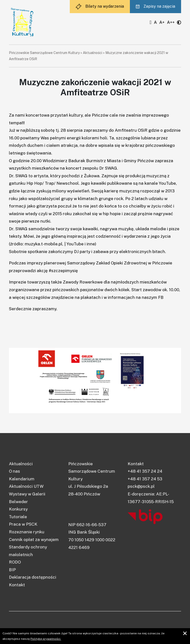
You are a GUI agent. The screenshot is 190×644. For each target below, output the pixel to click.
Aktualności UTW (26, 486)
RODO (15, 562)
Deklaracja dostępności (33, 577)
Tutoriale (18, 517)
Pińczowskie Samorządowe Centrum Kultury (44, 53)
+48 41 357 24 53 (145, 479)
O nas (14, 471)
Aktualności (93, 53)
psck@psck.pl (141, 486)
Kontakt (17, 585)
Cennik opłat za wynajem (34, 540)
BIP (12, 570)
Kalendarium (22, 479)
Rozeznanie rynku (27, 532)
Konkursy (18, 509)
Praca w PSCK (23, 524)
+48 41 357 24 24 (145, 471)
